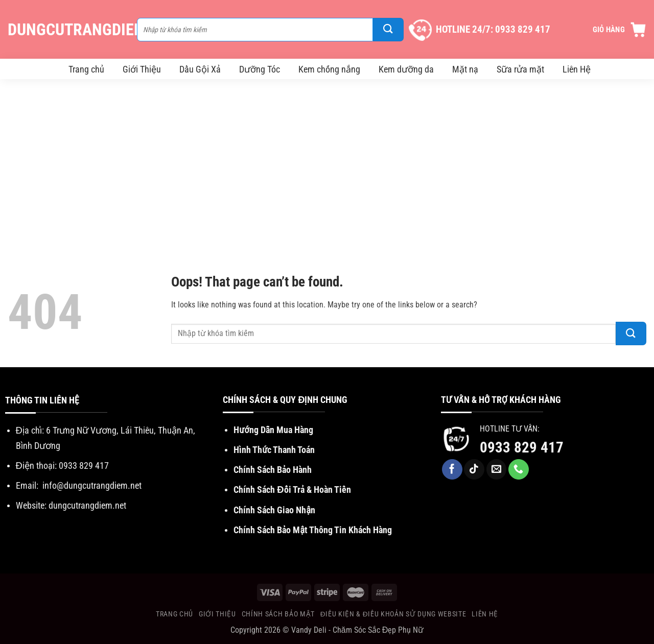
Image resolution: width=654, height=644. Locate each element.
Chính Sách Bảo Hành (273, 470)
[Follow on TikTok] (474, 469)
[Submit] (388, 30)
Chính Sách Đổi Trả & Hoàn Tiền (292, 490)
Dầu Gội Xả (200, 69)
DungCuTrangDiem (67, 30)
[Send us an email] (497, 469)
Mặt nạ (465, 69)
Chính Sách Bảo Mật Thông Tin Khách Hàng (313, 530)
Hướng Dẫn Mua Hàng (273, 430)
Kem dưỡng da (406, 69)
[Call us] (519, 469)
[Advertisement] (327, 166)
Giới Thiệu (142, 69)
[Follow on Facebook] (452, 469)
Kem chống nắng (329, 69)
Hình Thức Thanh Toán (274, 450)
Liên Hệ (577, 69)
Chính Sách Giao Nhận (274, 510)
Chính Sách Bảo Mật (278, 614)
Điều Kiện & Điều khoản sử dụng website (393, 614)
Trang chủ (86, 69)
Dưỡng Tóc (260, 69)
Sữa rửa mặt (520, 69)
